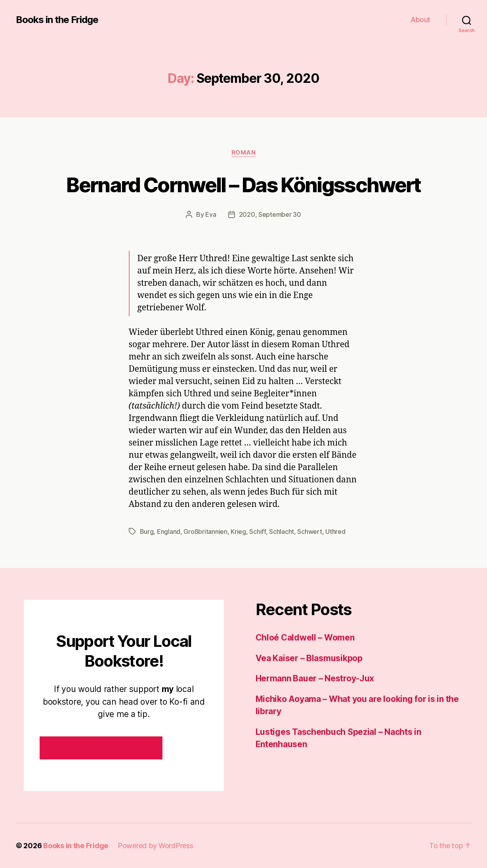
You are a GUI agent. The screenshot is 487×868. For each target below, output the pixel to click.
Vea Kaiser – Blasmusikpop (309, 658)
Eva (211, 214)
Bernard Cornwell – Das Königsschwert (243, 185)
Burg (147, 532)
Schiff (257, 532)
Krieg (238, 532)
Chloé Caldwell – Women (305, 638)
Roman (244, 153)
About (420, 20)
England (169, 532)
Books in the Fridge (57, 20)
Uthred (335, 532)
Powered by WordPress (156, 846)
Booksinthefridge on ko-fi (101, 748)
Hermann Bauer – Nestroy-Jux (315, 678)
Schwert (309, 532)
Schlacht (282, 532)
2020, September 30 (270, 214)
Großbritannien (205, 532)
